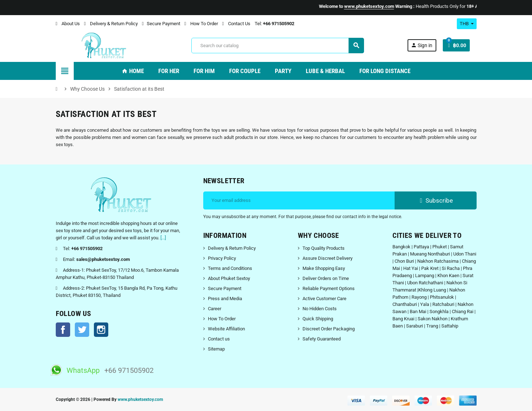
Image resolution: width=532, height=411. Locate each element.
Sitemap (216, 349)
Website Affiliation (226, 329)
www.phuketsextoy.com (140, 399)
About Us (68, 24)
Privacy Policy (222, 258)
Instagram (101, 330)
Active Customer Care (324, 299)
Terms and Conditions (230, 268)
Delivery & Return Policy (111, 24)
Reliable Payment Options (329, 288)
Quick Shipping (318, 319)
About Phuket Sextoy (229, 278)
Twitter (82, 330)
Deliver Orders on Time (326, 278)
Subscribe (435, 200)
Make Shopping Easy (324, 268)
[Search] (278, 46)
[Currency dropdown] (467, 24)
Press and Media (225, 299)
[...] (163, 238)
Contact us (219, 339)
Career (215, 309)
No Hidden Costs (320, 309)
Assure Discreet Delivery (328, 258)
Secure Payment (161, 24)
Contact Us (236, 24)
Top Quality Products (324, 248)
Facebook (63, 330)
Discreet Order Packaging (329, 329)
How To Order (201, 24)
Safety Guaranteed (322, 339)
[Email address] (299, 200)
